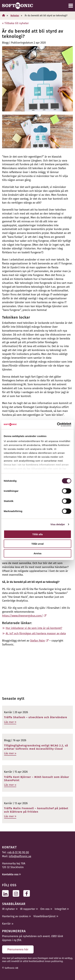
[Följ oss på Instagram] (17, 893)
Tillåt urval (38, 544)
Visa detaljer (58, 524)
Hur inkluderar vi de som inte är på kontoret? (34, 628)
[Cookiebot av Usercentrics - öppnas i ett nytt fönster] (57, 425)
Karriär (6, 924)
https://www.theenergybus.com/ (22, 616)
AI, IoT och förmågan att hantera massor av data (36, 633)
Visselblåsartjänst (45, 916)
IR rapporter (28, 909)
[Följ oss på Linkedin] (6, 893)
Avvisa (37, 553)
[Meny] (71, 6)
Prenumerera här (18, 949)
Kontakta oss (10, 874)
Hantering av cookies (15, 916)
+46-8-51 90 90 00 (18, 852)
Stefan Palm (38, 641)
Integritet (60, 909)
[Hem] (4, 15)
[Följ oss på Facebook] (27, 893)
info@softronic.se (20, 856)
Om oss (45, 909)
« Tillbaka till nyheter (15, 23)
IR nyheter (9, 909)
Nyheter (15, 15)
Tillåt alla (37, 534)
